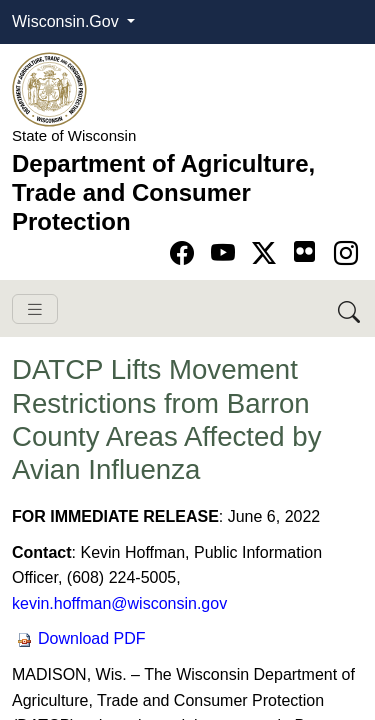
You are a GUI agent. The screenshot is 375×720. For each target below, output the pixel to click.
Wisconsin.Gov (67, 21)
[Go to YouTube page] (226, 253)
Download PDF (81, 638)
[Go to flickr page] (304, 251)
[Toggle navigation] (35, 309)
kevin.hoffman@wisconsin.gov (119, 603)
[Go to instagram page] (346, 253)
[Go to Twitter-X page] (267, 253)
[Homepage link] (49, 88)
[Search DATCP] (350, 308)
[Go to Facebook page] (185, 253)
